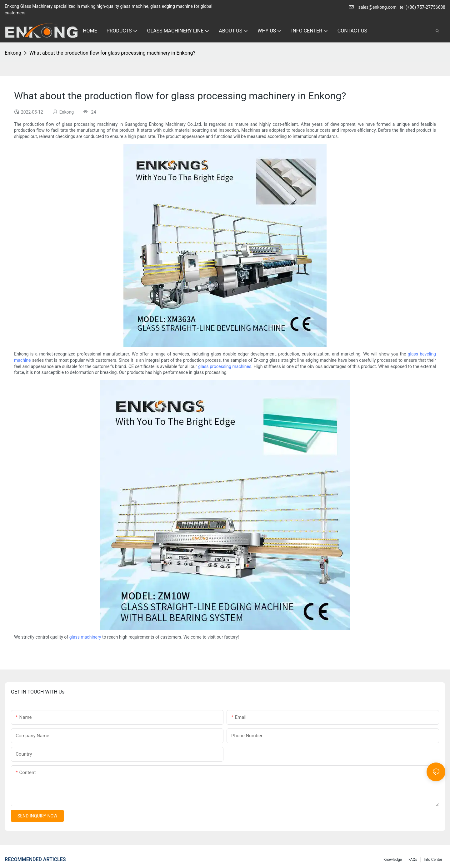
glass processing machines (225, 366)
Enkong (13, 53)
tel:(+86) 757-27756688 (422, 7)
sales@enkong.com (377, 7)
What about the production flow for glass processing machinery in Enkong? (112, 53)
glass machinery (85, 637)
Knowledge (393, 860)
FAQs (413, 860)
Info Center (433, 860)
